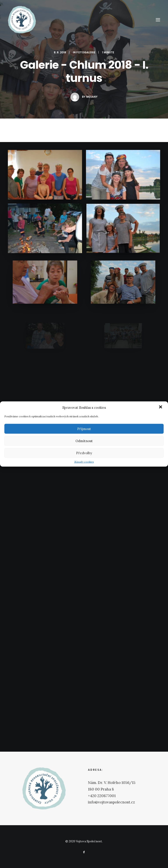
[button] (161, 407)
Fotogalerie (86, 52)
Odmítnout (84, 441)
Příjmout (84, 429)
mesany (92, 97)
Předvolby (84, 453)
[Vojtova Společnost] (22, 20)
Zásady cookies (84, 462)
